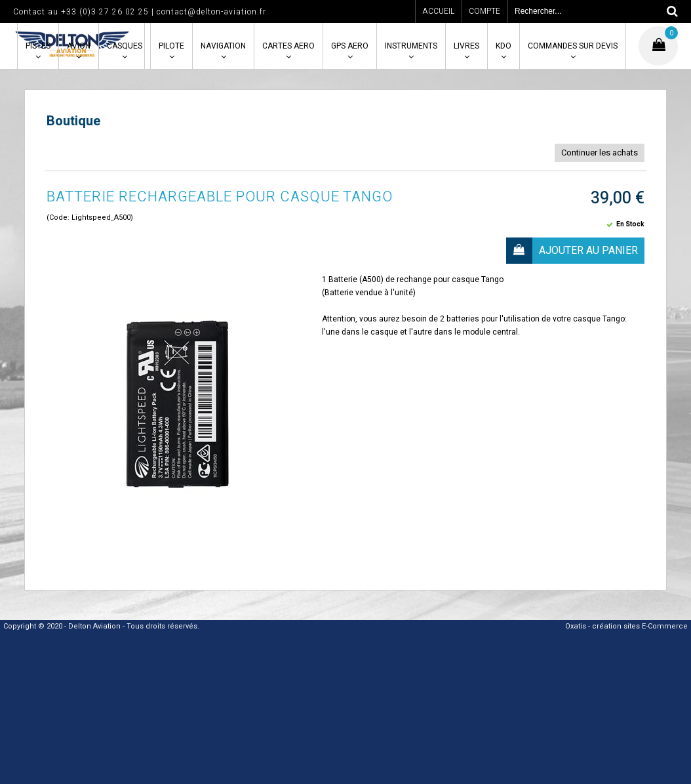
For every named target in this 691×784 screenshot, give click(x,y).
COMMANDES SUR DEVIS (573, 46)
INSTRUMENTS (411, 46)
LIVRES (466, 46)
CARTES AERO (288, 46)
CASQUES (125, 46)
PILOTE (171, 46)
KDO (503, 46)
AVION (79, 46)
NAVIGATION (223, 46)
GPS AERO (350, 46)
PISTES (38, 46)
